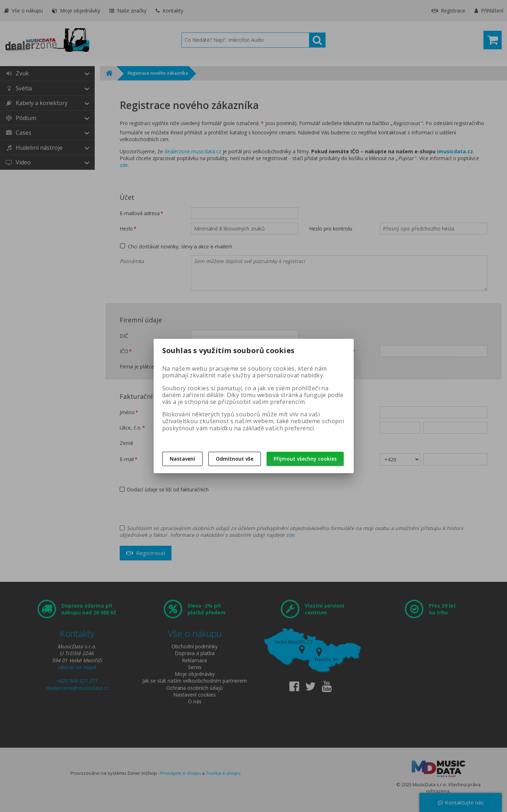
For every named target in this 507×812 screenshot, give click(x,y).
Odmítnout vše (235, 459)
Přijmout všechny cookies (305, 459)
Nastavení (182, 459)
